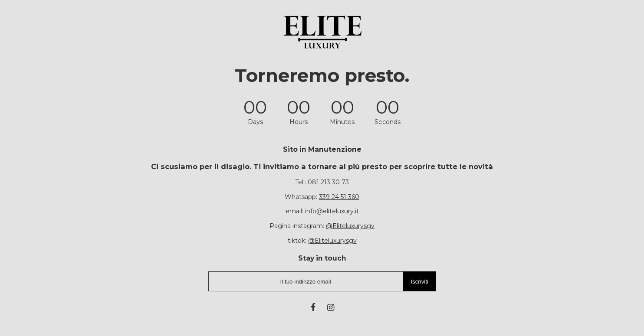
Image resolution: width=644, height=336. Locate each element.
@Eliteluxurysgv (350, 226)
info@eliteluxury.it (332, 211)
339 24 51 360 (339, 197)
